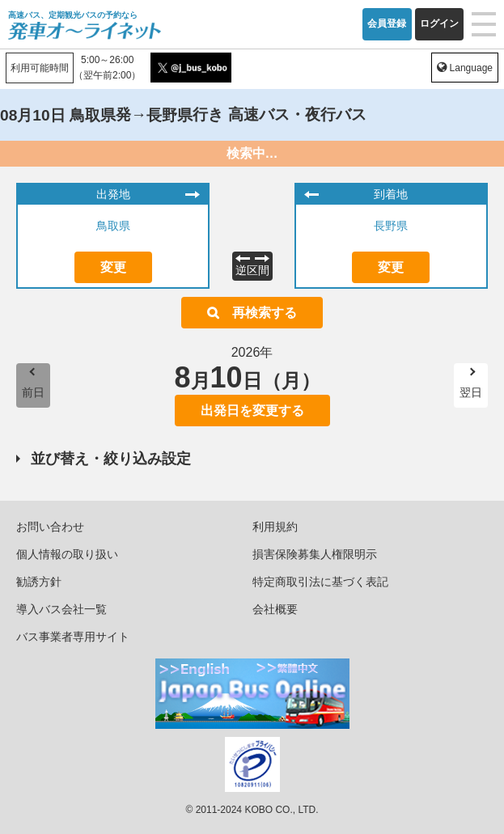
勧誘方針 (39, 582)
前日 (33, 392)
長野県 (391, 226)
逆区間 (252, 270)
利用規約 (275, 527)
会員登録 (387, 23)
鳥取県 (113, 226)
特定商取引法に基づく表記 (320, 582)
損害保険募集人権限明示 (315, 554)
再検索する (265, 313)
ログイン (439, 23)
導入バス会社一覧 (61, 609)
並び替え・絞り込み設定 (111, 459)
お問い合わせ (50, 527)
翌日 (471, 392)
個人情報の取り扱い (67, 554)
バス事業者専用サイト (73, 637)
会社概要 (275, 609)
